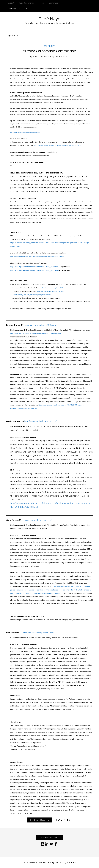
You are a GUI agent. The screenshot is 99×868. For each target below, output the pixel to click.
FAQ (27, 9)
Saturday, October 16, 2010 (58, 57)
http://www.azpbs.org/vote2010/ (52, 288)
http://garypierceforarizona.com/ (37, 520)
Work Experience (27, 3)
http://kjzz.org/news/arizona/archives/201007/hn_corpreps (34, 267)
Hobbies (12, 9)
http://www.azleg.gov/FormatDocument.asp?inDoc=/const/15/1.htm (57, 145)
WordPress (72, 863)
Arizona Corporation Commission (49, 51)
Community (54, 3)
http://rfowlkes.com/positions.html (39, 633)
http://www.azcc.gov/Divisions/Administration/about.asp (25, 132)
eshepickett (38, 57)
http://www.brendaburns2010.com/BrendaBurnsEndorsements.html (36, 333)
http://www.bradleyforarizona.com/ (40, 421)
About (11, 3)
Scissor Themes (39, 863)
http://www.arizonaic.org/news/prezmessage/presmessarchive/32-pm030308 (37, 256)
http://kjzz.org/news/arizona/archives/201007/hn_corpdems (35, 270)
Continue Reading (39, 820)
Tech (42, 3)
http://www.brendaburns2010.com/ (40, 325)
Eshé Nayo (49, 19)
